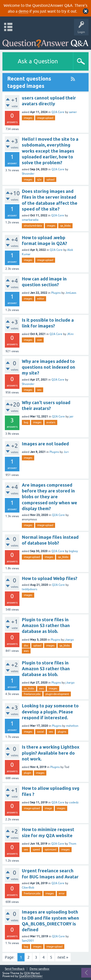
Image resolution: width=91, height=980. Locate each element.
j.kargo (69, 640)
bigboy (73, 551)
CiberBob (28, 888)
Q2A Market (32, 973)
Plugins (56, 293)
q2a (39, 180)
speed (36, 849)
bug (26, 422)
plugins (62, 732)
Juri (66, 452)
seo (39, 390)
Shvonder (28, 174)
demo (23, 11)
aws (26, 651)
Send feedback (15, 969)
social (41, 732)
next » (63, 957)
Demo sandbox (39, 969)
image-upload (45, 118)
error (62, 893)
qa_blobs (65, 226)
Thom (72, 844)
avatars (51, 422)
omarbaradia (30, 220)
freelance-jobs (32, 694)
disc (26, 645)
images (28, 118)
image (48, 808)
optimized (50, 849)
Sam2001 (28, 941)
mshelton (72, 726)
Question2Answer (31, 976)
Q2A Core (58, 112)
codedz (74, 802)
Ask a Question (38, 61)
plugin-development (57, 694)
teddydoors (29, 589)
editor (41, 299)
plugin (27, 773)
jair (71, 416)
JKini (70, 334)
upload (50, 180)
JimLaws (71, 293)
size (39, 340)
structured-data (33, 226)
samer (73, 112)
